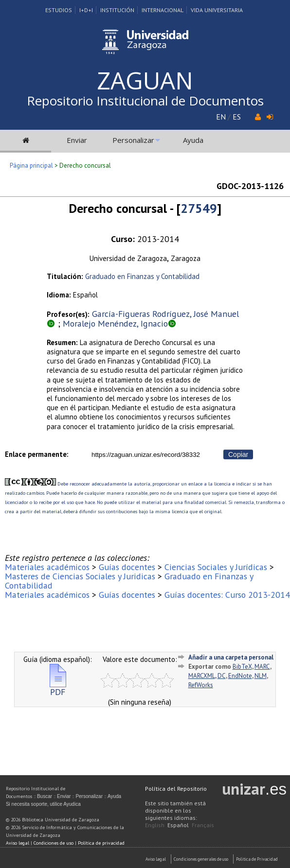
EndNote (240, 676)
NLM (261, 676)
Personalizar (133, 140)
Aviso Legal (156, 859)
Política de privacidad (101, 843)
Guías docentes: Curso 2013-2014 (227, 595)
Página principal (31, 165)
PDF (58, 688)
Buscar (45, 796)
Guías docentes (127, 567)
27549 (199, 208)
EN (221, 117)
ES (237, 117)
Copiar (238, 454)
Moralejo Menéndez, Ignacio (115, 323)
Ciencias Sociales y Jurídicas (216, 567)
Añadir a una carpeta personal (231, 657)
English (155, 825)
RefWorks (201, 685)
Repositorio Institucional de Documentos (145, 101)
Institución (117, 10)
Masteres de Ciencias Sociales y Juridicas (80, 576)
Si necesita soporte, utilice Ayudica (43, 804)
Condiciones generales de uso (201, 859)
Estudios (59, 10)
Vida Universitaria (217, 10)
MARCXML (202, 676)
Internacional (163, 10)
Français (203, 825)
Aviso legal (18, 843)
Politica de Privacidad (257, 859)
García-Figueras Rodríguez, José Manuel (165, 314)
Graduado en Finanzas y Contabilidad (142, 276)
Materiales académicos (47, 567)
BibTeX (242, 667)
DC (222, 676)
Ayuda (193, 140)
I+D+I (86, 10)
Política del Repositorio (176, 789)
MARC (262, 667)
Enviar (77, 140)
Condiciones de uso (54, 843)
